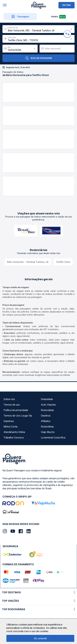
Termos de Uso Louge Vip (18, 416)
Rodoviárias (47, 410)
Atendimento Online (14, 432)
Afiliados (46, 421)
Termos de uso (12, 405)
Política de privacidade (16, 410)
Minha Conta (10, 427)
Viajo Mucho (48, 432)
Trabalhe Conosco (14, 438)
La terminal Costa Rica (53, 438)
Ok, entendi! (40, 638)
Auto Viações (48, 405)
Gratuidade (47, 399)
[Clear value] (35, 49)
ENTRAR (67, 5)
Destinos (46, 416)
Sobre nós (9, 399)
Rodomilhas (47, 427)
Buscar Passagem (38, 58)
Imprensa (9, 421)
